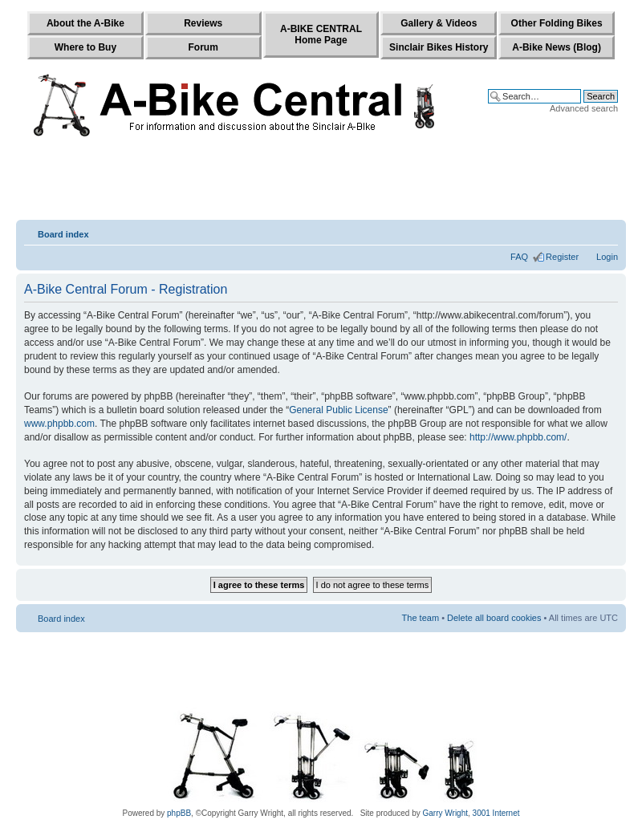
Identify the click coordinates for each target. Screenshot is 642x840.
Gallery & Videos (439, 23)
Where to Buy (85, 47)
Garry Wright (446, 813)
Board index (63, 234)
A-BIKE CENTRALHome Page (321, 34)
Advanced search (584, 108)
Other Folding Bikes (557, 23)
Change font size (606, 231)
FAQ (519, 257)
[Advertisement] (321, 182)
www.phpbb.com (59, 424)
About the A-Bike (85, 23)
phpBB (179, 813)
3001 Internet (496, 813)
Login (607, 257)
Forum (203, 47)
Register (562, 257)
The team (421, 618)
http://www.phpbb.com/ (518, 437)
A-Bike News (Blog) (557, 47)
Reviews (203, 23)
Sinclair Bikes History (439, 47)
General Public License (338, 410)
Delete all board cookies (494, 618)
